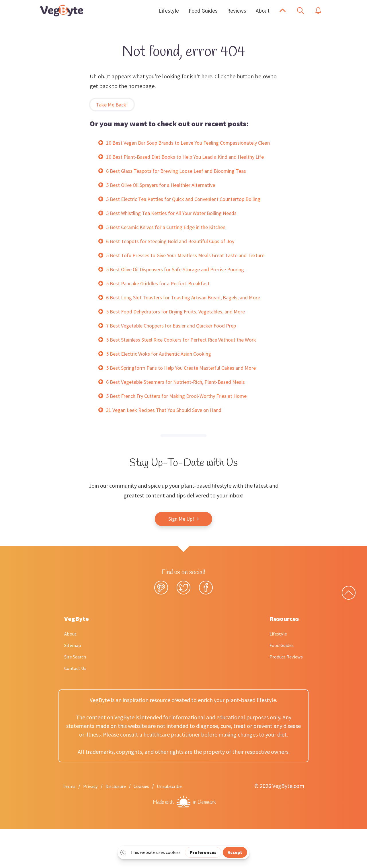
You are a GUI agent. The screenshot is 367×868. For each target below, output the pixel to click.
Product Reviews (283, 695)
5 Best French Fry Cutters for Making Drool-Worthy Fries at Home (185, 435)
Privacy (94, 825)
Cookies (152, 825)
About (72, 672)
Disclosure (123, 825)
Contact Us (78, 707)
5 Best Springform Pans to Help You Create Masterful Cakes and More (189, 407)
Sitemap (74, 684)
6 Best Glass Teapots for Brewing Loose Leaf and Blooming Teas (183, 190)
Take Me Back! (113, 104)
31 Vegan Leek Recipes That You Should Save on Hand (171, 449)
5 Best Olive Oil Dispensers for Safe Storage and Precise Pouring (182, 308)
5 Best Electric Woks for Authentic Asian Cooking (164, 393)
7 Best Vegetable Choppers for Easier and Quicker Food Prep (179, 364)
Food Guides (278, 684)
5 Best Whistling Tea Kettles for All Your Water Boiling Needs (179, 242)
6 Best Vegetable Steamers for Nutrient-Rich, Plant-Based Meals (183, 421)
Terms (70, 825)
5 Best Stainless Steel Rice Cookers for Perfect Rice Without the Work (189, 378)
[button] (283, 11)
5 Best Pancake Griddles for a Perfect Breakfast (163, 322)
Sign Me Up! (181, 558)
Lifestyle (273, 672)
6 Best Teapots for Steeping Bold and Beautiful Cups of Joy (177, 270)
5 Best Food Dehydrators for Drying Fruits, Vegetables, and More (183, 350)
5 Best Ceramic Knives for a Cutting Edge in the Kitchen (172, 256)
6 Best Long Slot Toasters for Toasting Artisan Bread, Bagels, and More (191, 336)
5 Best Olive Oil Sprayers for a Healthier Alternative (167, 204)
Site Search (78, 695)
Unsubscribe (184, 825)
